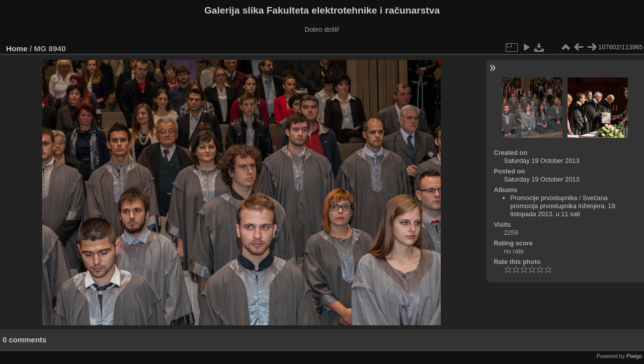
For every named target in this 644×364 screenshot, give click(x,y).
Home (17, 49)
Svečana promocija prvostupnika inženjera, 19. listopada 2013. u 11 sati (563, 206)
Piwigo (634, 356)
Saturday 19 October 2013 (541, 161)
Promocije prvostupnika (544, 198)
